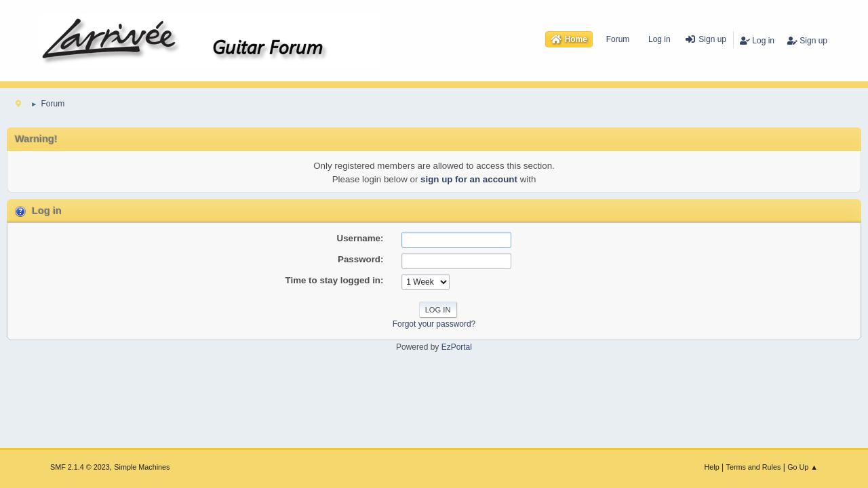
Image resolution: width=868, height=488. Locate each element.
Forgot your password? (434, 324)
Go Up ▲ (803, 467)
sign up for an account (469, 179)
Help (712, 467)
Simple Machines (142, 467)
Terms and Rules (754, 467)
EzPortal (457, 347)
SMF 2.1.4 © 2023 (80, 467)
